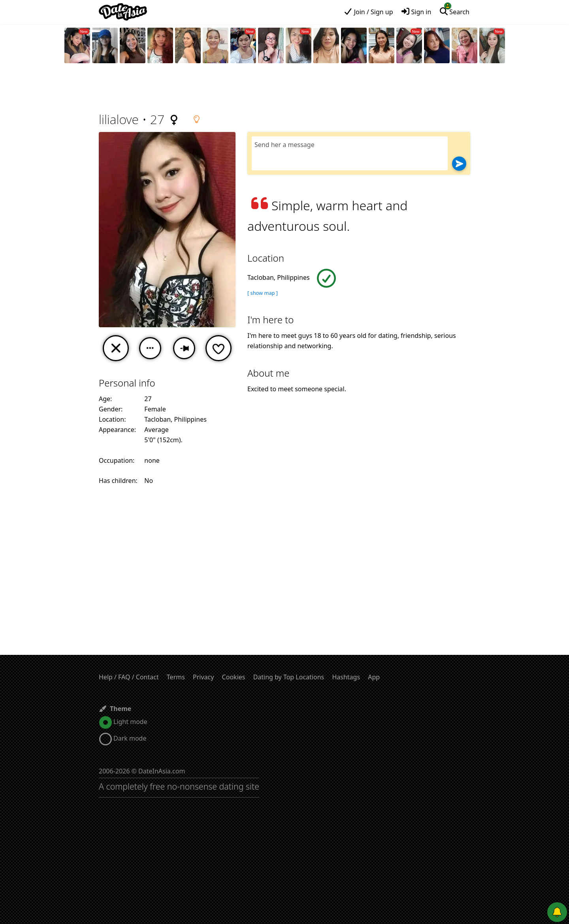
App (374, 677)
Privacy (203, 677)
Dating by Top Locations (289, 677)
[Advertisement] (284, 89)
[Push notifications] (557, 912)
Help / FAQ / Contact (129, 677)
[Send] (459, 164)
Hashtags (346, 677)
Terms (176, 677)
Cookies (234, 677)
